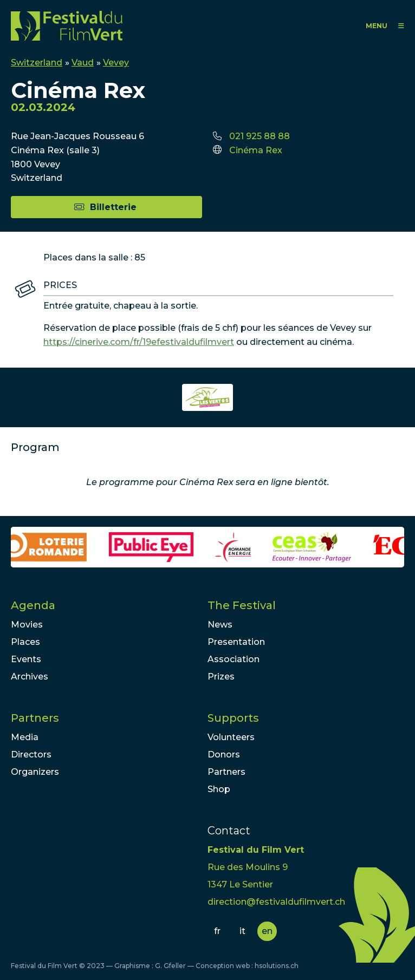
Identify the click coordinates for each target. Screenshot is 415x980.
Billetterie (113, 207)
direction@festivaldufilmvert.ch (276, 902)
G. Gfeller (170, 966)
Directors (31, 754)
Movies (27, 625)
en (267, 931)
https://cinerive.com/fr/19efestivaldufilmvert (139, 342)
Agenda (33, 605)
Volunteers (231, 737)
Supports (233, 718)
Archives (30, 677)
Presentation (236, 642)
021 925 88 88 (260, 136)
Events (26, 659)
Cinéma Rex (256, 150)
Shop (219, 789)
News (220, 625)
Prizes (221, 677)
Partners (35, 718)
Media (25, 737)
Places (25, 642)
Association (234, 659)
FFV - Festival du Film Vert (67, 26)
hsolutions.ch (277, 966)
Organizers (35, 772)
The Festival (242, 605)
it (242, 931)
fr (217, 931)
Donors (224, 754)
